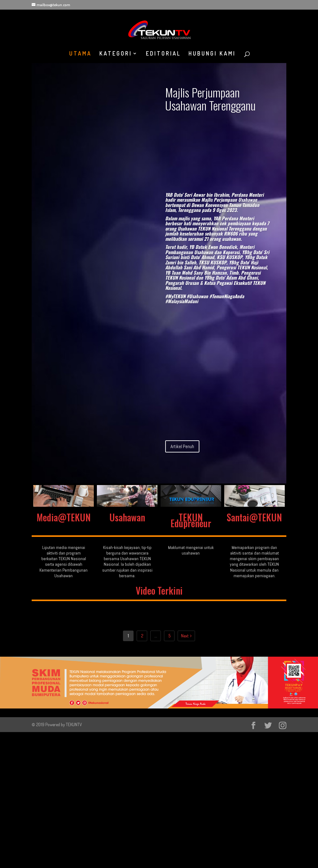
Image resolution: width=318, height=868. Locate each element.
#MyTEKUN (175, 296)
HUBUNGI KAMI (212, 54)
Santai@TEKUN (254, 517)
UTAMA (80, 54)
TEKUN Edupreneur (191, 520)
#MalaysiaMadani (182, 301)
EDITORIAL (163, 54)
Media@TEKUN (64, 517)
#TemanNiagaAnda (227, 296)
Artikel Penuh (182, 446)
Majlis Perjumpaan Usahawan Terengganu (210, 99)
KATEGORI (116, 54)
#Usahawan (197, 296)
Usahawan (127, 517)
